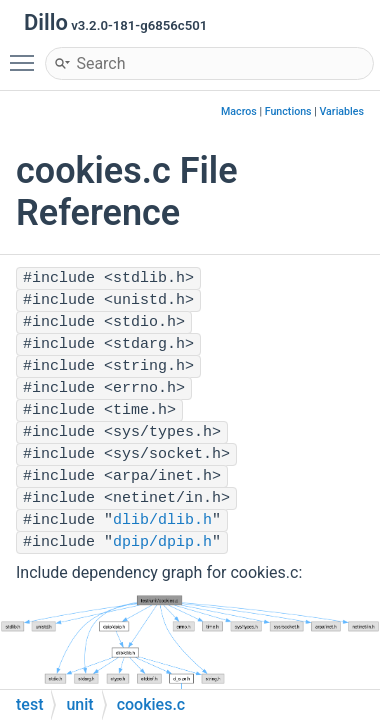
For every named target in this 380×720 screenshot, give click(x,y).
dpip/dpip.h (162, 542)
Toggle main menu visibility (27, 54)
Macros (239, 111)
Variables (341, 111)
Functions (288, 111)
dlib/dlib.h (162, 520)
